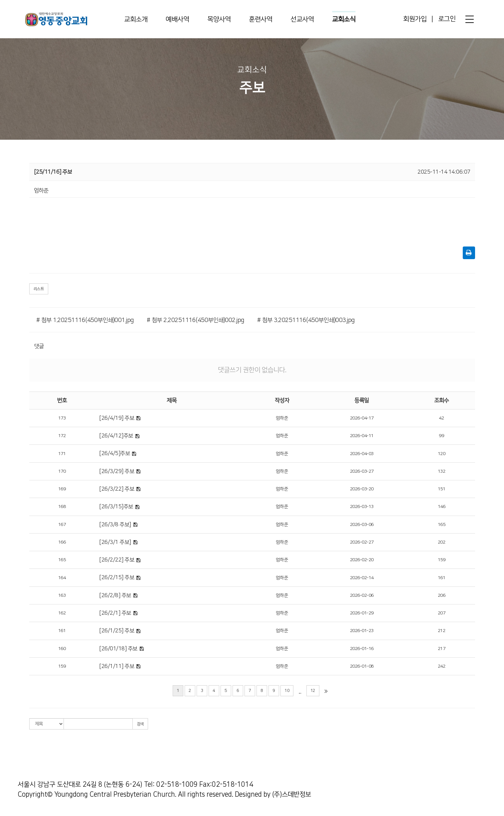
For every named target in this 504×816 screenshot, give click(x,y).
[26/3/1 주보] (115, 542)
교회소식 (344, 19)
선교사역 (302, 19)
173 (62, 418)
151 (442, 489)
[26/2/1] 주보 (115, 613)
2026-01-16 (362, 649)
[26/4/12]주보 (116, 436)
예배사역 (177, 19)
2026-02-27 (362, 542)
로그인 (447, 19)
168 (62, 507)
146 (442, 507)
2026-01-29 (362, 613)
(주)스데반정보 (292, 794)
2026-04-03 (362, 454)
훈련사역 (260, 19)
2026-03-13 (362, 507)
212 (442, 631)
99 (441, 436)
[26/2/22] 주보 (117, 560)
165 (442, 525)
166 (62, 542)
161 (442, 578)
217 (442, 649)
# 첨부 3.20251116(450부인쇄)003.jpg (306, 320)
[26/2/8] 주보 (115, 595)
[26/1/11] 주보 (117, 666)
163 (62, 595)
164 (62, 578)
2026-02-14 (362, 578)
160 (62, 649)
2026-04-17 (362, 418)
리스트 (39, 289)
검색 (140, 724)
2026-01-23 (362, 631)
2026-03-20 (362, 489)
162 (62, 613)
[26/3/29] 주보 (117, 471)
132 (442, 471)
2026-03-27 (362, 471)
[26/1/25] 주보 (117, 631)
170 (62, 471)
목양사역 (219, 19)
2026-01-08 (362, 666)
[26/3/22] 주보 (117, 489)
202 (442, 542)
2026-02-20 (362, 560)
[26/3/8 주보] (115, 525)
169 (62, 489)
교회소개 (136, 19)
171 (62, 454)
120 (442, 454)
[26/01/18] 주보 (118, 649)
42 (441, 418)
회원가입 (415, 19)
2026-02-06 (362, 595)
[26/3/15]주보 (116, 507)
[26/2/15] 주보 (117, 577)
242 (442, 666)
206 (442, 595)
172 (62, 436)
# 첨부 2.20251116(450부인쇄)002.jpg (195, 320)
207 (442, 613)
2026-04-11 (362, 436)
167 (62, 525)
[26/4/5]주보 (114, 453)
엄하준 (282, 418)
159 (442, 560)
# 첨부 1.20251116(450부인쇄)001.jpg (85, 320)
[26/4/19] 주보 (117, 418)
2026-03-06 (362, 525)
